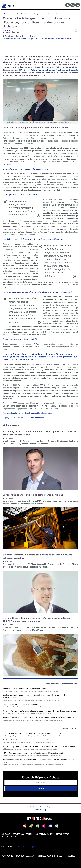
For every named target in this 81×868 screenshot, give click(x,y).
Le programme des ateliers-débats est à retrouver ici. (24, 418)
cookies (71, 856)
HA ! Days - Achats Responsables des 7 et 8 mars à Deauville (49, 70)
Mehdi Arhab (7, 30)
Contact (6, 834)
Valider (41, 788)
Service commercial (22, 834)
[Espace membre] (68, 5)
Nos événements (9, 837)
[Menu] (78, 5)
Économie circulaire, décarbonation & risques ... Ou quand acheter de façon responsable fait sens (37, 39)
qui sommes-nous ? (44, 834)
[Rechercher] (73, 5)
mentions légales (25, 856)
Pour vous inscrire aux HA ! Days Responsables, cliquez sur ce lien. (30, 413)
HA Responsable (13, 14)
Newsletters (63, 834)
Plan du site (7, 856)
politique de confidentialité (51, 856)
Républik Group (41, 810)
